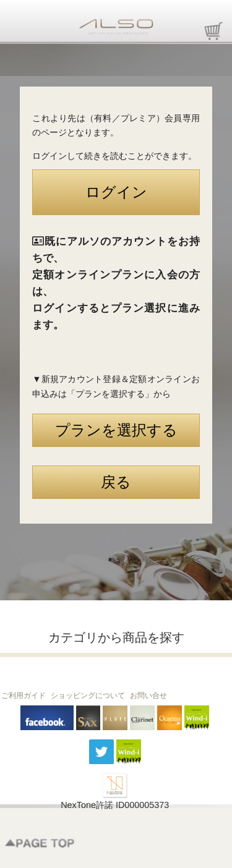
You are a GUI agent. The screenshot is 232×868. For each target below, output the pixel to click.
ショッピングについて (88, 696)
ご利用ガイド (24, 696)
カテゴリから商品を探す (116, 637)
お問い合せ (148, 696)
